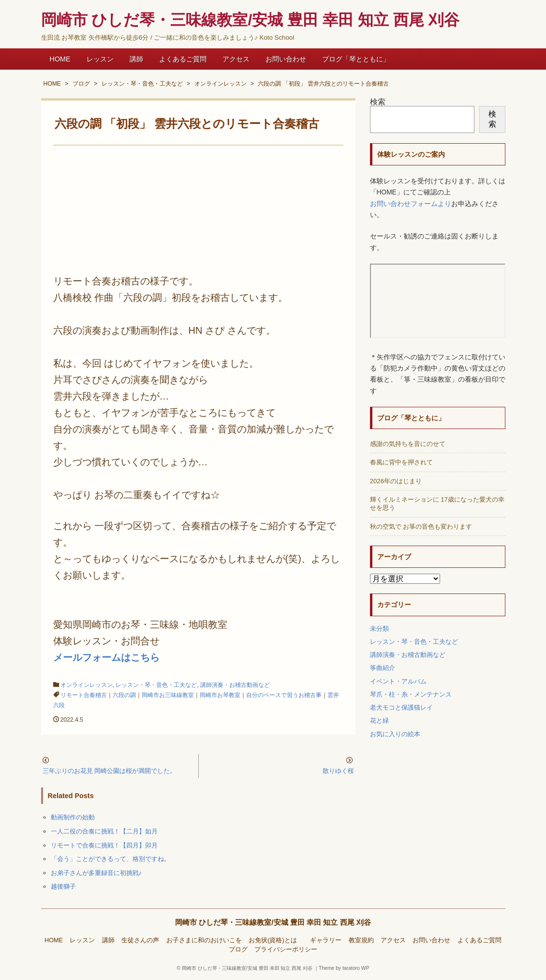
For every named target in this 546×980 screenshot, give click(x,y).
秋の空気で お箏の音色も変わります (421, 527)
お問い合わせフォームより (411, 204)
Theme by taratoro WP (344, 968)
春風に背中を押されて (401, 462)
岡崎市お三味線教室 (168, 695)
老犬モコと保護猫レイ (401, 707)
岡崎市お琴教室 (220, 695)
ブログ (238, 950)
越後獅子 (63, 886)
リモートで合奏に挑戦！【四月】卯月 (104, 845)
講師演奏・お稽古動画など (235, 685)
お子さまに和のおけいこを (204, 940)
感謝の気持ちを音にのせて (408, 444)
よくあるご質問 (183, 59)
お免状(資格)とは (276, 940)
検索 (378, 102)
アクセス (236, 59)
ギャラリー (326, 940)
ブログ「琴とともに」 (356, 59)
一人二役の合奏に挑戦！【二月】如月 (104, 831)
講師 (136, 59)
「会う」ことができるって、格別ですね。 (111, 859)
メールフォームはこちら (106, 657)
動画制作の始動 (73, 817)
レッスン (100, 59)
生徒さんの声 (140, 940)
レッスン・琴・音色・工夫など (156, 685)
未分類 (379, 629)
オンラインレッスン (87, 685)
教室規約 (361, 940)
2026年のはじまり (396, 481)
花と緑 (379, 720)
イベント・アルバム (398, 681)
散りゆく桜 (341, 771)
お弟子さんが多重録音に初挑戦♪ (96, 873)
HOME (60, 59)
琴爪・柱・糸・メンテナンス (411, 694)
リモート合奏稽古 (84, 695)
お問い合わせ (286, 59)
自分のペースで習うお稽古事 (284, 695)
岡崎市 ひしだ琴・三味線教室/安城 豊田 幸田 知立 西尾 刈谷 (273, 922)
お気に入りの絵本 (395, 734)
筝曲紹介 (383, 668)
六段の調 (124, 695)
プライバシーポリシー (286, 950)
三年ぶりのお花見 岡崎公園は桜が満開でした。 (110, 771)
